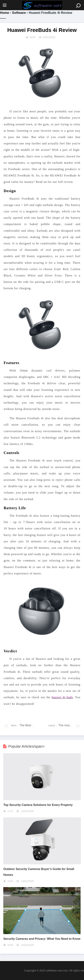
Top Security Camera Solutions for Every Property (38, 805)
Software (19, 13)
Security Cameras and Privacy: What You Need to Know (42, 939)
